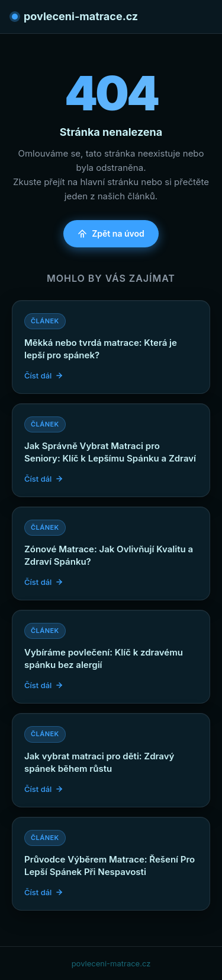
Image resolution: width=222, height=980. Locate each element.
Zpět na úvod (111, 233)
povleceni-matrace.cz (75, 16)
